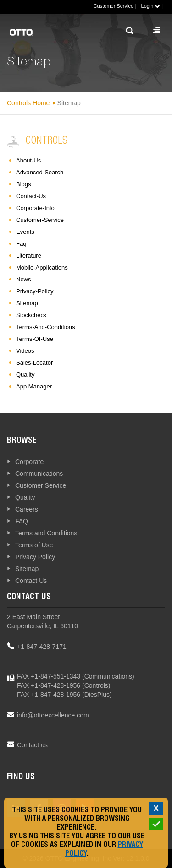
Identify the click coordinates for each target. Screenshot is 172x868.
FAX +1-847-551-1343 (49, 676)
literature (29, 256)
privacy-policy (35, 291)
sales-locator (34, 363)
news (24, 279)
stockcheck (31, 315)
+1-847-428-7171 (42, 647)
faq (21, 244)
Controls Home (28, 103)
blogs (24, 184)
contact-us (31, 196)
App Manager (34, 386)
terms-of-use (35, 339)
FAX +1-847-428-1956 (49, 685)
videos (25, 351)
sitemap (27, 303)
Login (151, 6)
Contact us (32, 745)
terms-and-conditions (46, 327)
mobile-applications (42, 267)
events (25, 232)
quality (25, 375)
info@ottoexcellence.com (53, 715)
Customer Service (114, 6)
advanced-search (40, 172)
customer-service (40, 220)
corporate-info (35, 208)
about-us (28, 160)
